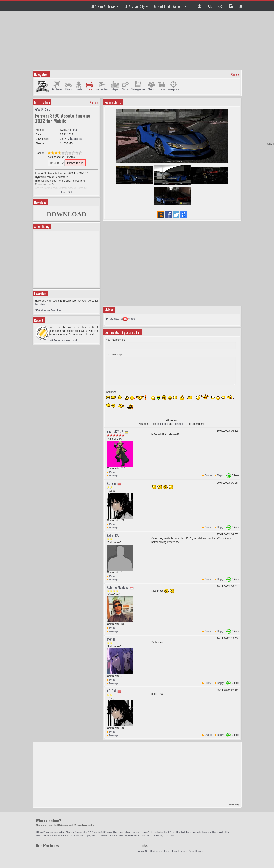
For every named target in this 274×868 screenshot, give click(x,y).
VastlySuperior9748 (129, 835)
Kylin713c (113, 535)
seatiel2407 (115, 431)
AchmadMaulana (118, 587)
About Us (143, 851)
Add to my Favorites (48, 310)
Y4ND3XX (146, 835)
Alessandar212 (83, 832)
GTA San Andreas (105, 6)
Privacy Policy (187, 851)
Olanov (75, 835)
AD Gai (111, 483)
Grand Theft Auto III (170, 6)
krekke (176, 832)
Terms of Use (171, 851)
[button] (200, 6)
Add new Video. (121, 319)
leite (199, 832)
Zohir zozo (169, 835)
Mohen (111, 639)
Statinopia (85, 835)
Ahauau (70, 832)
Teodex (104, 835)
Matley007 (224, 832)
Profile (111, 472)
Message (112, 476)
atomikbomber (115, 832)
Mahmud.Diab (210, 832)
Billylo (127, 832)
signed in (179, 424)
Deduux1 (145, 832)
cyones (135, 832)
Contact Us (156, 851)
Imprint (200, 851)
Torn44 (113, 835)
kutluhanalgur (188, 832)
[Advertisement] (137, 40)
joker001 (167, 832)
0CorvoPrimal (43, 832)
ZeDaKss (157, 835)
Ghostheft (156, 832)
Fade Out (67, 192)
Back (234, 75)
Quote (208, 475)
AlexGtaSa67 (99, 832)
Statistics (75, 139)
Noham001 (64, 835)
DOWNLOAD (66, 214)
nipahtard (52, 835)
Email (75, 130)
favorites (40, 304)
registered (162, 424)
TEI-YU (95, 835)
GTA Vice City (136, 6)
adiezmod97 (58, 832)
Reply (220, 475)
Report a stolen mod (64, 340)
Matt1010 (41, 835)
